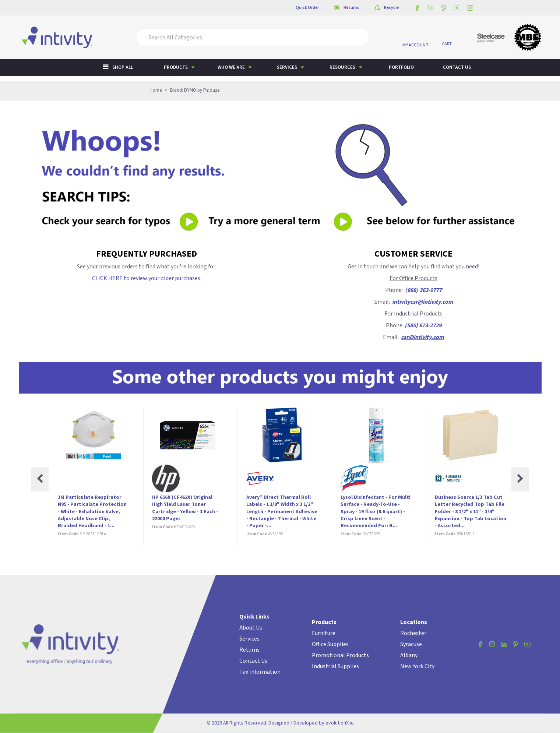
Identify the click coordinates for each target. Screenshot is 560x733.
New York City (417, 666)
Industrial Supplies (335, 666)
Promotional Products (340, 655)
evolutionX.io (340, 723)
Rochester (413, 633)
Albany (409, 655)
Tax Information (260, 672)
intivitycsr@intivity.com (423, 302)
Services (287, 67)
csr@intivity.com (422, 337)
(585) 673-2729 (423, 325)
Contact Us (253, 661)
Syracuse (411, 644)
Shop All (123, 67)
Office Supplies (330, 644)
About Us (251, 628)
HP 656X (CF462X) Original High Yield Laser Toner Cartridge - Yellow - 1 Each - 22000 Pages (185, 508)
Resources (342, 67)
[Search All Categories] (253, 37)
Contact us (457, 67)
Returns (249, 650)
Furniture (324, 633)
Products (176, 67)
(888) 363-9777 (423, 290)
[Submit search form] (358, 37)
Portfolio (401, 67)
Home (156, 90)
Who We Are (231, 67)
